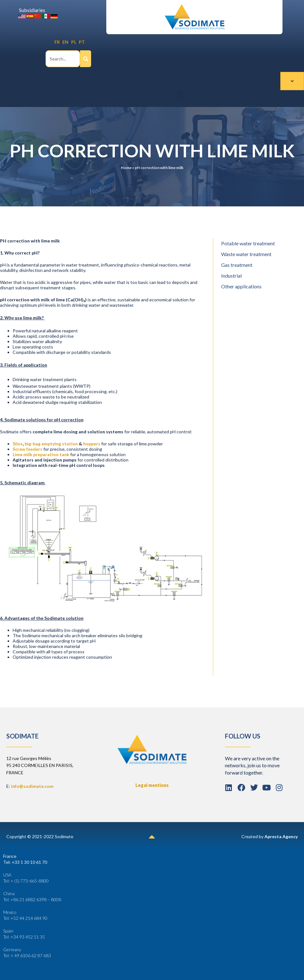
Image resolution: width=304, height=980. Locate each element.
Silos (18, 443)
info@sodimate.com (32, 786)
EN (65, 42)
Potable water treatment (248, 243)
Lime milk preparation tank (41, 454)
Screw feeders (28, 449)
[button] (180, 95)
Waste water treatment (246, 254)
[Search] (86, 58)
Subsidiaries (32, 10)
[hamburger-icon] (292, 81)
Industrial (231, 275)
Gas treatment (237, 264)
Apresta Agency (281, 836)
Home (126, 167)
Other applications (241, 286)
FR (57, 42)
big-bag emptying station (51, 443)
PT (82, 42)
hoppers (92, 443)
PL (74, 42)
